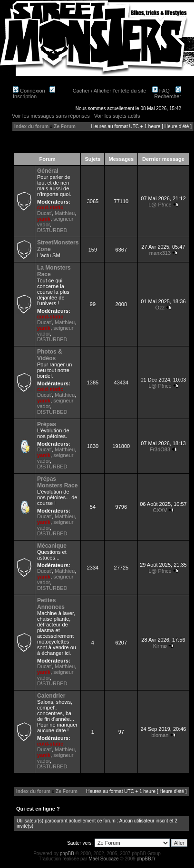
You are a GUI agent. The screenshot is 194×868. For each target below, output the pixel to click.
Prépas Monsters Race (57, 482)
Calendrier (51, 696)
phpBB (67, 854)
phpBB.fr (146, 859)
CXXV (160, 510)
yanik (44, 219)
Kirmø (160, 646)
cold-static (50, 207)
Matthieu (65, 213)
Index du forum (31, 126)
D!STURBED (52, 230)
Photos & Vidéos (50, 355)
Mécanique (52, 546)
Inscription (34, 93)
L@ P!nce (160, 205)
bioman (160, 735)
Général (48, 171)
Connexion (29, 91)
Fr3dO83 (160, 449)
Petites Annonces (51, 604)
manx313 (160, 253)
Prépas (47, 424)
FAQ (161, 91)
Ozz (160, 308)
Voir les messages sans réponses (51, 116)
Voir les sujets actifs (117, 116)
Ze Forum (65, 126)
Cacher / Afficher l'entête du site (110, 91)
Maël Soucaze (103, 859)
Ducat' (44, 213)
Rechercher (168, 93)
